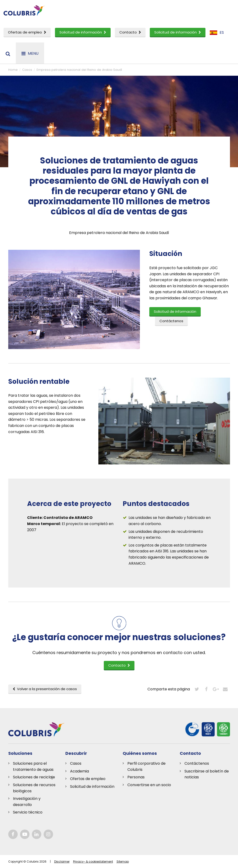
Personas (136, 777)
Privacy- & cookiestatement (93, 862)
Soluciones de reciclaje (34, 777)
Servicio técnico (28, 812)
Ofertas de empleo (27, 32)
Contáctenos (197, 763)
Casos (76, 763)
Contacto (130, 32)
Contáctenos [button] (171, 321)
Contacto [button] (119, 665)
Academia (79, 771)
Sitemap (123, 862)
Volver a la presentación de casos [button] (45, 689)
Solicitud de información (83, 32)
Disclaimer (62, 862)
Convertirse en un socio (149, 785)
